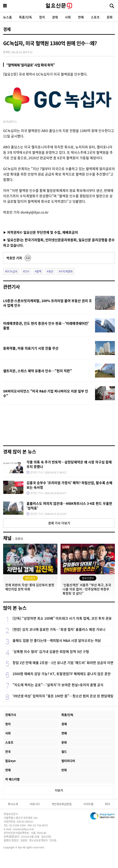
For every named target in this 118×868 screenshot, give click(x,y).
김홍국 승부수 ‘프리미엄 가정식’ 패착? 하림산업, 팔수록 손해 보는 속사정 (69, 485)
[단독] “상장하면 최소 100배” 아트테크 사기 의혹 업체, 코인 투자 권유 (62, 618)
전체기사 (11, 715)
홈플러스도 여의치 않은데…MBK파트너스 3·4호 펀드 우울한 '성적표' (69, 506)
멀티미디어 (68, 761)
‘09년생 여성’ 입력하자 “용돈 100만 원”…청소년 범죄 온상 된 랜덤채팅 (63, 696)
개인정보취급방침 (62, 804)
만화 (64, 770)
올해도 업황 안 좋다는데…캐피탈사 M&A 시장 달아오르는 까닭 (57, 640)
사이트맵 (88, 804)
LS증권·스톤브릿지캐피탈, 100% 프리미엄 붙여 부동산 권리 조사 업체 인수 (48, 303)
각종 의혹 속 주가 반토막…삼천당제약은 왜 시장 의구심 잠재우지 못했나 (69, 464)
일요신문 (59, 6)
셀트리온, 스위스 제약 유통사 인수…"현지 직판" (37, 371)
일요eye (10, 761)
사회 (68, 17)
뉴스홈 (8, 17)
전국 (8, 751)
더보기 (59, 790)
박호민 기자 (14, 258)
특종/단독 (25, 17)
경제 (55, 17)
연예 (81, 17)
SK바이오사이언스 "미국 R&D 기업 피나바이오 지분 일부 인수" (46, 393)
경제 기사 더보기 (59, 523)
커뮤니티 (35, 804)
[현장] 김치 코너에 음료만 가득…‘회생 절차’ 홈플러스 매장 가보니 (59, 629)
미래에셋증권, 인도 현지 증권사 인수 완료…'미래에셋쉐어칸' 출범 (46, 326)
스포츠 (95, 17)
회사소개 (13, 804)
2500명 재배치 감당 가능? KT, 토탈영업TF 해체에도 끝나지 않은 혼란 (62, 674)
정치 (42, 17)
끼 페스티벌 (12, 779)
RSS (108, 804)
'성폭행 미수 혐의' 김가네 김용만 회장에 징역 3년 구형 (51, 651)
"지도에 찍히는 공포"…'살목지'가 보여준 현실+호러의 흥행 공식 (58, 685)
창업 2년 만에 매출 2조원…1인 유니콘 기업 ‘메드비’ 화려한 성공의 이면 (63, 663)
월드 (64, 751)
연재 (8, 770)
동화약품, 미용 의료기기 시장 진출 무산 (31, 348)
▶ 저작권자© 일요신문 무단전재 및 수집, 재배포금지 (41, 232)
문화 (110, 17)
